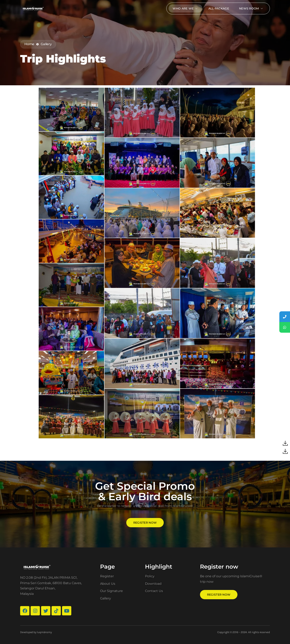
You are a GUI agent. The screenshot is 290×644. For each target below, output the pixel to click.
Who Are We (185, 8)
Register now (145, 523)
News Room (251, 8)
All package (219, 8)
